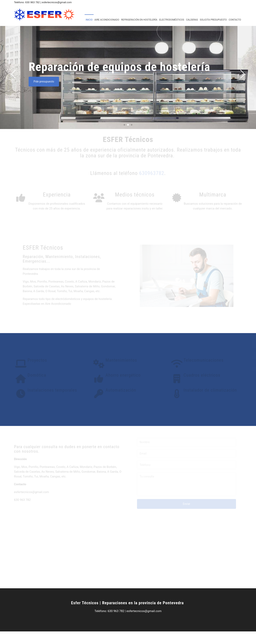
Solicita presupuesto (213, 20)
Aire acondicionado (107, 20)
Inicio (89, 20)
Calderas (192, 20)
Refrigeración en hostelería (139, 20)
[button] (242, 87)
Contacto (235, 20)
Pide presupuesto (55, 95)
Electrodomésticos (172, 20)
